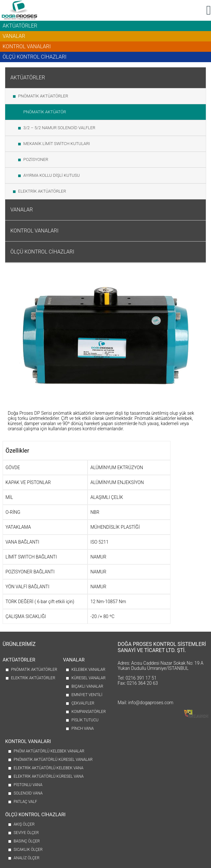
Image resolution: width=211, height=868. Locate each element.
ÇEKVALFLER (83, 703)
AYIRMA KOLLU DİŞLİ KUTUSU (52, 175)
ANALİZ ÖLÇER (27, 858)
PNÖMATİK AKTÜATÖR (45, 112)
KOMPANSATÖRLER (88, 712)
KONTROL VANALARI (27, 46)
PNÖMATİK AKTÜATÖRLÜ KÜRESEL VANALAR (53, 760)
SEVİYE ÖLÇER (26, 833)
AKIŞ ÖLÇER (24, 824)
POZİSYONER (36, 159)
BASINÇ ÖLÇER (27, 841)
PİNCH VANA (82, 728)
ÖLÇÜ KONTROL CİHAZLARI (35, 57)
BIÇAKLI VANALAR (87, 686)
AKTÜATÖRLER (20, 26)
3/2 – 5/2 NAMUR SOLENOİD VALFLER (59, 128)
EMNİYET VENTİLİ (87, 695)
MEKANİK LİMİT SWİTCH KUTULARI (57, 144)
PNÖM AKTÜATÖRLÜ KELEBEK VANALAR (49, 751)
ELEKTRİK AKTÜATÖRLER (42, 191)
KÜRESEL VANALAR (88, 678)
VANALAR (14, 36)
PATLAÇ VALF (25, 802)
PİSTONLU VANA (28, 785)
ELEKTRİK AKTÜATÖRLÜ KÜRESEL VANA (49, 776)
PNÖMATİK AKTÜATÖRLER (43, 96)
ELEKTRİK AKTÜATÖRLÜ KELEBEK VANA (48, 768)
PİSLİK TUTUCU (85, 720)
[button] (209, 10)
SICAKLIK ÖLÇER (28, 850)
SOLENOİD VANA (28, 793)
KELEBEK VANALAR (88, 670)
